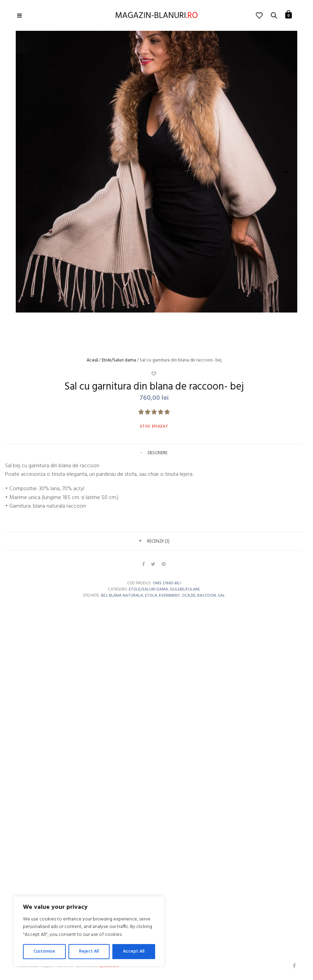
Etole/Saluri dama (119, 360)
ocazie (189, 596)
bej (104, 596)
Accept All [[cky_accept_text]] (134, 951)
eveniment (170, 596)
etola (151, 596)
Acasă (92, 360)
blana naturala (126, 596)
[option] (157, 172)
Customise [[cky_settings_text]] (44, 951)
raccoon (207, 596)
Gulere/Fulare (185, 589)
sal (221, 596)
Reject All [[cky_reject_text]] (89, 951)
